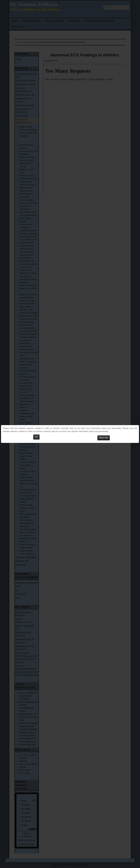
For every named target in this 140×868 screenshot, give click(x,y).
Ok (36, 437)
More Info (104, 438)
